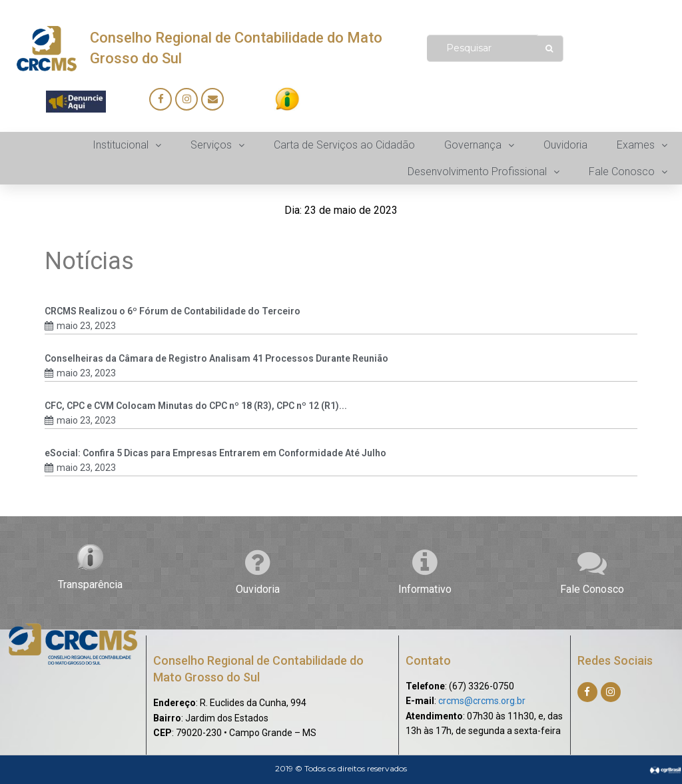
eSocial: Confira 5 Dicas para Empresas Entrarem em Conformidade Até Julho (215, 453)
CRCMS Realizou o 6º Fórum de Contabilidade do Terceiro (172, 311)
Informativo (425, 589)
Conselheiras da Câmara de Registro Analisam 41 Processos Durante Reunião (216, 358)
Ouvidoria (258, 589)
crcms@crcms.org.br (482, 701)
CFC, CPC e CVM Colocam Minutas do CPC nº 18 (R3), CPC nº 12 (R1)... (196, 406)
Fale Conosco (592, 589)
